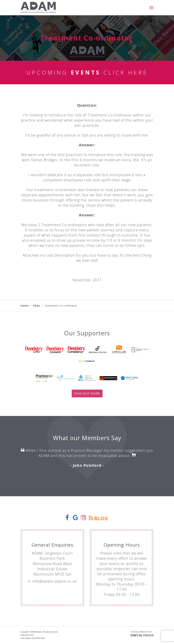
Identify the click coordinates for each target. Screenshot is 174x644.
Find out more (87, 394)
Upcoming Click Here (87, 73)
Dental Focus (142, 636)
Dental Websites (140, 632)
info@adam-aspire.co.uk (55, 582)
